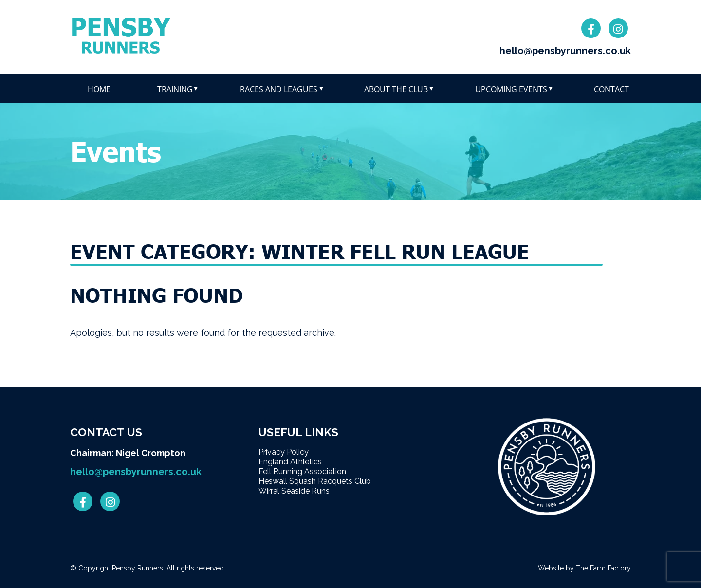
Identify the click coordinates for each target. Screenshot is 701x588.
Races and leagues (279, 89)
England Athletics (290, 462)
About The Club (396, 89)
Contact (611, 89)
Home (99, 89)
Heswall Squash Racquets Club (315, 481)
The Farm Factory (603, 568)
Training (175, 89)
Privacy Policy (284, 452)
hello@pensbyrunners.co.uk (565, 51)
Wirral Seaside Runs (294, 491)
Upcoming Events (511, 89)
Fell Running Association (302, 471)
